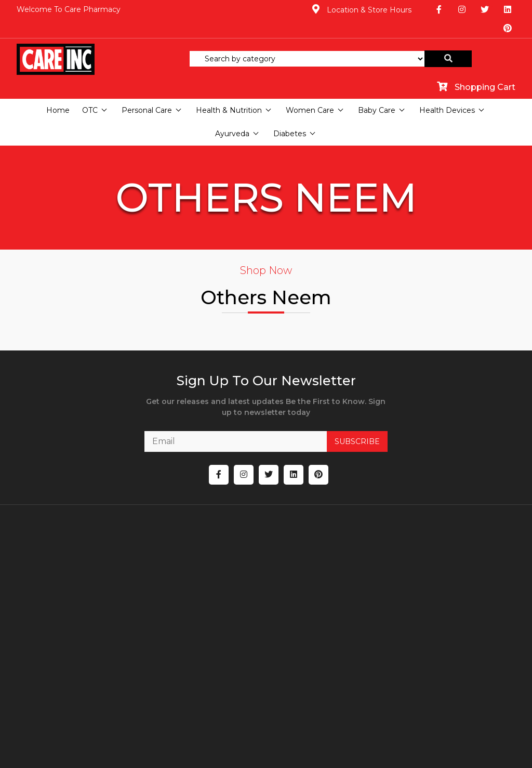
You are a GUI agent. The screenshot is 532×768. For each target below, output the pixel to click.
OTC (90, 92)
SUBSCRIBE (346, 426)
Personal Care (147, 92)
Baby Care (377, 92)
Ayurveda (232, 115)
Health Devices (447, 92)
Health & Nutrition (229, 92)
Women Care (310, 92)
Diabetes (290, 115)
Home (58, 92)
